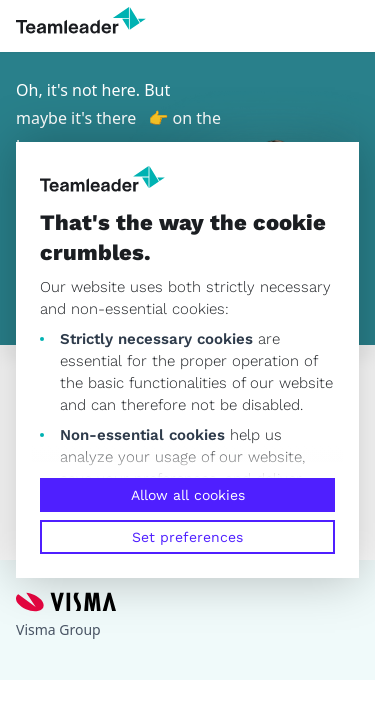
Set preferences (187, 537)
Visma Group (58, 629)
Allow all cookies (188, 495)
